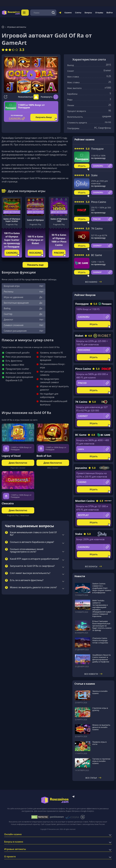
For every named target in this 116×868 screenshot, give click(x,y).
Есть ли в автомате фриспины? (27, 580)
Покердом (97, 149)
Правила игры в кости (99, 743)
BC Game (97, 255)
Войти (110, 13)
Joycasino (81, 468)
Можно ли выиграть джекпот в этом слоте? (33, 587)
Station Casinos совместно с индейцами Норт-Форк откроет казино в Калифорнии (102, 588)
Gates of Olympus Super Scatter (12, 220)
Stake (94, 175)
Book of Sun (44, 456)
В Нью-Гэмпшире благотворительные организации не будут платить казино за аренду (102, 626)
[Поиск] (53, 13)
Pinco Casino (99, 202)
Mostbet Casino (85, 501)
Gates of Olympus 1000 (59, 220)
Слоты (78, 13)
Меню (26, 13)
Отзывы (99, 13)
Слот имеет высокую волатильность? (30, 573)
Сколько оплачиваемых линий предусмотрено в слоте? (27, 551)
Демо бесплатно (12, 212)
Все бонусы (93, 566)
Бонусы (88, 13)
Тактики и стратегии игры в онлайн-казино (101, 761)
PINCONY (59, 253)
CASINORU (12, 253)
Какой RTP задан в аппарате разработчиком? (34, 559)
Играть (82, 166)
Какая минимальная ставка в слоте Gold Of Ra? (33, 534)
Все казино (93, 282)
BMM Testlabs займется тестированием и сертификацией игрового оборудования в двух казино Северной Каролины (102, 608)
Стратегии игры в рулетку (100, 709)
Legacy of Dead (11, 456)
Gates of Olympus (35, 220)
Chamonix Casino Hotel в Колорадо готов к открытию (100, 640)
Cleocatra (8, 503)
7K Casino (97, 228)
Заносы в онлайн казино (100, 692)
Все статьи (93, 778)
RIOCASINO (35, 253)
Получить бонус (44, 117)
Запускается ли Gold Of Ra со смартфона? (32, 566)
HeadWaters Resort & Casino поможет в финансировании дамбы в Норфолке (101, 658)
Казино (68, 13)
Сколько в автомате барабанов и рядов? (32, 542)
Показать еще (35, 265)
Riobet (79, 336)
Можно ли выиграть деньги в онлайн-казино (101, 727)
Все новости (93, 674)
